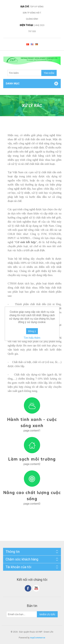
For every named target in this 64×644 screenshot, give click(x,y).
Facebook (28, 588)
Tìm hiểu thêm (32, 338)
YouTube (36, 588)
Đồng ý (32, 331)
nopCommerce (38, 638)
